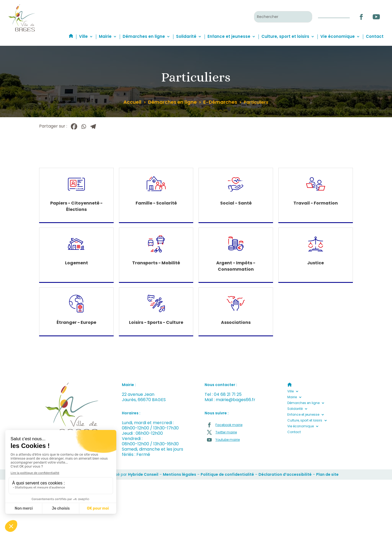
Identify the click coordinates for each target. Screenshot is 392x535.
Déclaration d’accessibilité (285, 474)
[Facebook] (74, 126)
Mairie (105, 36)
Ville (83, 36)
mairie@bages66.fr (236, 400)
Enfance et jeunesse (229, 36)
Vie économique (338, 36)
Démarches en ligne (144, 36)
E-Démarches (220, 102)
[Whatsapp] (84, 126)
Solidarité (186, 36)
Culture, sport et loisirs (285, 36)
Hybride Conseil (143, 474)
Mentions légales (179, 474)
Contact (375, 36)
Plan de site (327, 474)
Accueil (132, 102)
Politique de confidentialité (227, 474)
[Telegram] (93, 126)
